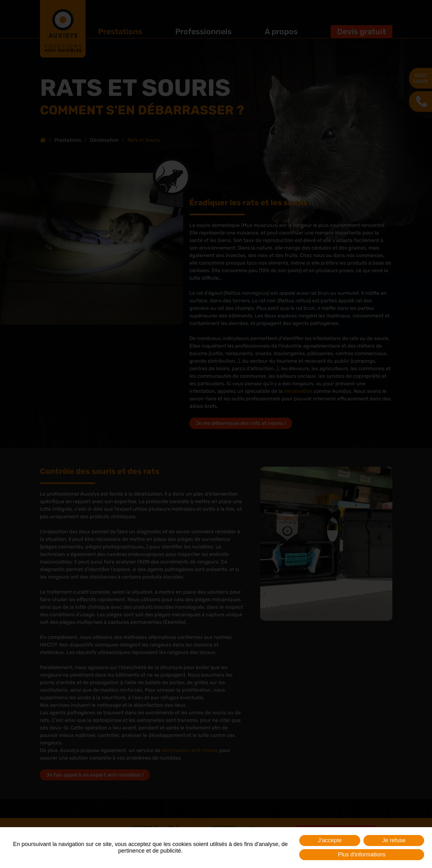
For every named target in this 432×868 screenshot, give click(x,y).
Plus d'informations (362, 854)
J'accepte (330, 840)
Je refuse (394, 840)
